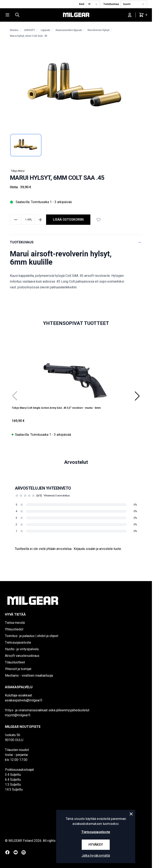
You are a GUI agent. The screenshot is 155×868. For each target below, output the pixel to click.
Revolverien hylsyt (98, 30)
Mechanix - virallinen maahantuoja (29, 676)
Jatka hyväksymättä (96, 856)
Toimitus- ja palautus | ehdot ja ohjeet (32, 636)
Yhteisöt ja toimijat (18, 669)
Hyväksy (96, 845)
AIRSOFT (30, 30)
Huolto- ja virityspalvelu (22, 649)
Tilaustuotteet (15, 662)
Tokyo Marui (18, 171)
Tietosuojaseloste (18, 642)
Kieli (82, 4)
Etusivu (14, 30)
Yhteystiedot (14, 629)
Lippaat (45, 30)
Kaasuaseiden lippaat (69, 30)
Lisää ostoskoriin (68, 220)
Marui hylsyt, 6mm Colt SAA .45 (29, 36)
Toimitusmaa (111, 4)
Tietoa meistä (15, 623)
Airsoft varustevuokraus (22, 656)
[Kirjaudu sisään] (130, 15)
